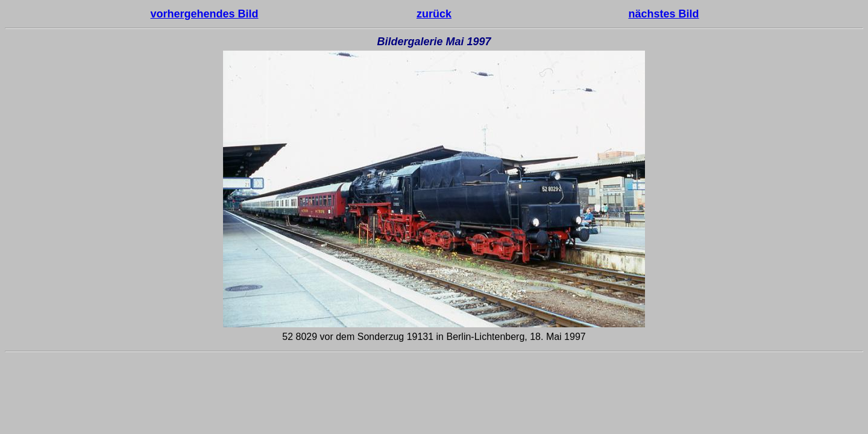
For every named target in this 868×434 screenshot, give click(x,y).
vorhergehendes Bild (205, 14)
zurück (434, 14)
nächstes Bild (663, 14)
